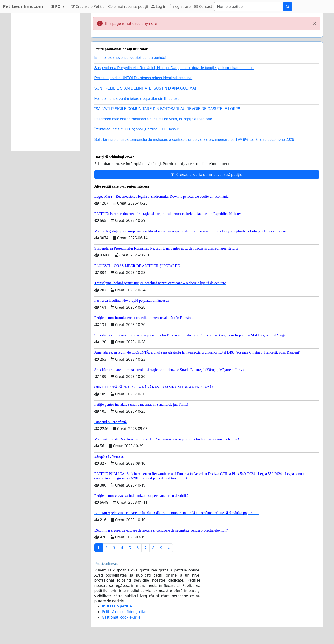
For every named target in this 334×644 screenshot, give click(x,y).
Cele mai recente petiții (128, 6)
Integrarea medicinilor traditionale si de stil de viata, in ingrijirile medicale (153, 119)
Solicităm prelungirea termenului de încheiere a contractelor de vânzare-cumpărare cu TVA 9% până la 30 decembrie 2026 (194, 139)
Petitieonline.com (23, 6)
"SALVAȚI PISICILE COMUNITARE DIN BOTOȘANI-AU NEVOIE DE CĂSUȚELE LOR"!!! (167, 109)
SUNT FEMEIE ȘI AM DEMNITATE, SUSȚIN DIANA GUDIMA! (145, 88)
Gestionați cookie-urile (121, 617)
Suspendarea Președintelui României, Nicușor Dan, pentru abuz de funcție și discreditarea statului (174, 68)
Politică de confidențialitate (125, 612)
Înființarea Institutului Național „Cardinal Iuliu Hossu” (137, 129)
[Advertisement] (46, 82)
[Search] (248, 6)
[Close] (315, 23)
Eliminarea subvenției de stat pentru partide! (130, 58)
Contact (203, 6)
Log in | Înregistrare (171, 6)
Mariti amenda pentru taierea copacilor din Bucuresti (137, 99)
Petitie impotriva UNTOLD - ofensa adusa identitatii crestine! (144, 78)
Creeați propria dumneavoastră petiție (207, 174)
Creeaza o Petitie (88, 6)
